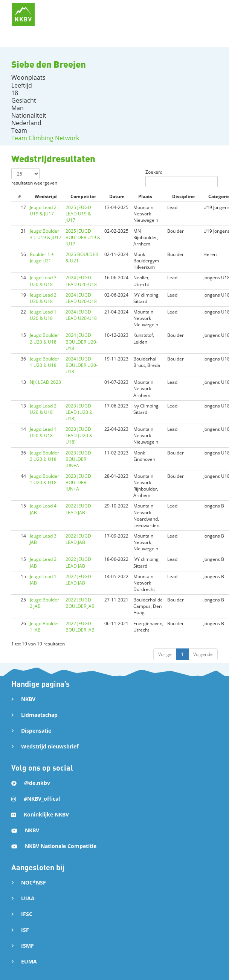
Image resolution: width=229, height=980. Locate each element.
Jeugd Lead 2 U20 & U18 (43, 298)
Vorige (165, 654)
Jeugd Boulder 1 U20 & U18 (44, 362)
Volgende (203, 654)
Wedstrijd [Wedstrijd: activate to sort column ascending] (46, 196)
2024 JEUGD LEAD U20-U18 (81, 281)
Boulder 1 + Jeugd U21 (42, 257)
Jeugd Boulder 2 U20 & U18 (44, 338)
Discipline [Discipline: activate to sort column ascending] (183, 196)
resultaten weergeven (34, 177)
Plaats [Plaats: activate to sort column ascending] (145, 196)
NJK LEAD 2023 (45, 382)
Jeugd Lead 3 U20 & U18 (43, 281)
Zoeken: (182, 178)
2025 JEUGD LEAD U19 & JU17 (78, 214)
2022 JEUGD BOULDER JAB (80, 603)
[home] (23, 14)
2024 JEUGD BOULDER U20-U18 (82, 342)
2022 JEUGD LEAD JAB (78, 509)
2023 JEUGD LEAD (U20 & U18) (79, 412)
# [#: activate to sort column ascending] (20, 196)
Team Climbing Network (45, 138)
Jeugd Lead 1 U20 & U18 (43, 315)
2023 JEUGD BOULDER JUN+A (78, 459)
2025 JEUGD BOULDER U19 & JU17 (83, 237)
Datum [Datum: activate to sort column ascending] (117, 196)
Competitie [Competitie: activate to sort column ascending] (83, 196)
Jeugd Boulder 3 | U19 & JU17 (46, 234)
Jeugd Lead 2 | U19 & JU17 (45, 211)
